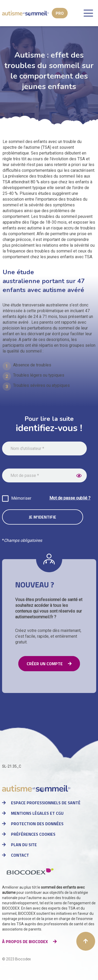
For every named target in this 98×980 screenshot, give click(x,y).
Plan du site (24, 845)
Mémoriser (21, 498)
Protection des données (37, 824)
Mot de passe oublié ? (70, 498)
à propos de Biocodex (25, 942)
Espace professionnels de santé (46, 803)
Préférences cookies (33, 834)
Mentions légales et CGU (37, 813)
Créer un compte (45, 664)
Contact (20, 855)
